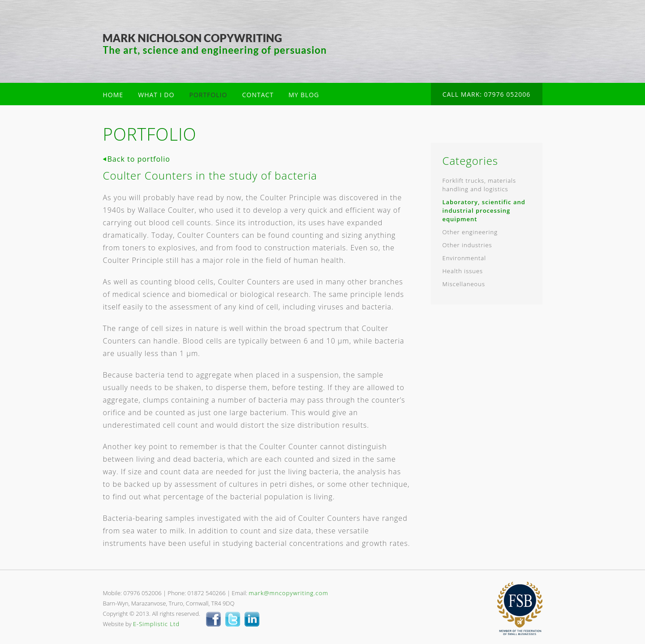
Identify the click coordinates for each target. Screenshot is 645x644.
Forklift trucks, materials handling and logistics (479, 185)
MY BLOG (304, 95)
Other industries (467, 245)
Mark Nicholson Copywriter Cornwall (215, 45)
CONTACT (258, 95)
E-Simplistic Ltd (156, 624)
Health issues (463, 271)
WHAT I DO (156, 95)
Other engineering (470, 232)
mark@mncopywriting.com (288, 593)
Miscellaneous (464, 284)
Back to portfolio (139, 159)
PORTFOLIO (208, 95)
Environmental (464, 258)
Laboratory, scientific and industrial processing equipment (484, 210)
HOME (113, 95)
